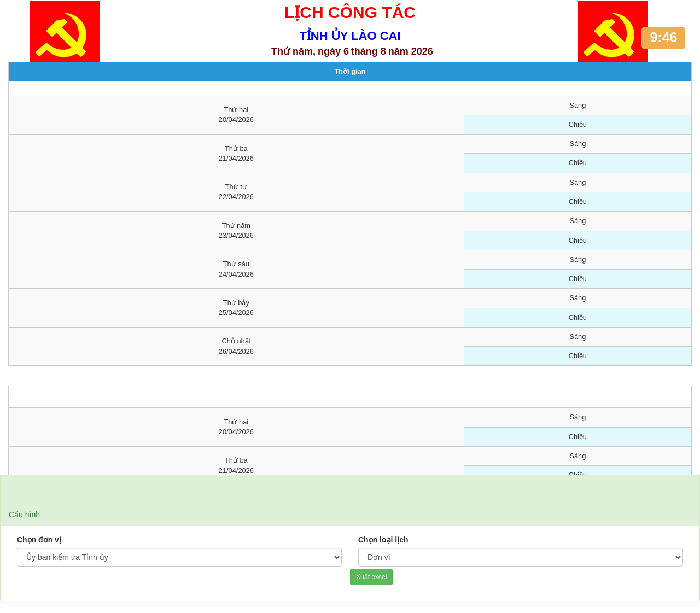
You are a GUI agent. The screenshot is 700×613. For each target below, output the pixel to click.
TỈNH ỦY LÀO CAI (350, 36)
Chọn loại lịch (383, 540)
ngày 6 (333, 51)
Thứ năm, (293, 51)
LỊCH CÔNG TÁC (350, 12)
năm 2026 (411, 51)
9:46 (663, 37)
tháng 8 (369, 51)
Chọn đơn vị (39, 540)
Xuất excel (371, 577)
